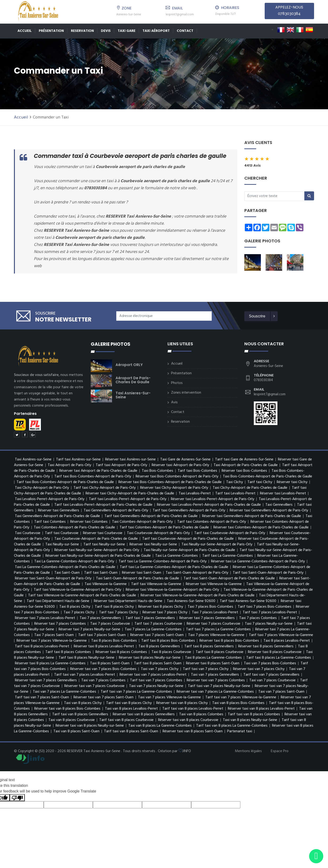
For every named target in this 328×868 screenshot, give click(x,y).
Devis (106, 31)
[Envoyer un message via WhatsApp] (316, 856)
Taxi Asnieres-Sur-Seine (133, 395)
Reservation (82, 31)
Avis (174, 402)
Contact (185, 31)
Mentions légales (248, 751)
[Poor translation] (17, 798)
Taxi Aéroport (156, 31)
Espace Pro (280, 751)
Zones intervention (186, 393)
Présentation (51, 31)
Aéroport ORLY (129, 365)
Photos (177, 383)
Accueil (25, 31)
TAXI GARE (127, 31)
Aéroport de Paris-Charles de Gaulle (133, 380)
